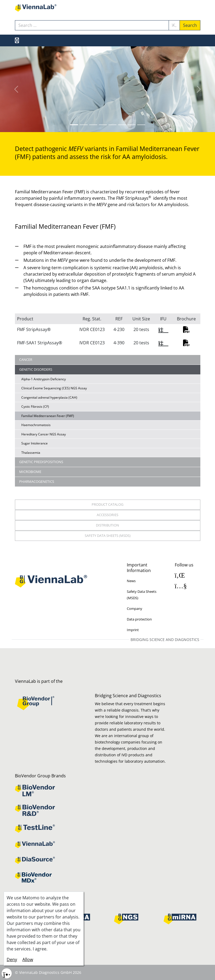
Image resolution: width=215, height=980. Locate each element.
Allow (28, 959)
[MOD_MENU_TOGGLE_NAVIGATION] (17, 40)
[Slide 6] (132, 125)
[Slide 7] (141, 125)
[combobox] (92, 25)
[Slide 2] (93, 125)
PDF (186, 330)
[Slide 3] (103, 125)
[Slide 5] (122, 125)
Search (190, 25)
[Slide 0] (74, 125)
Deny (12, 959)
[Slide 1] (84, 125)
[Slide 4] (112, 125)
